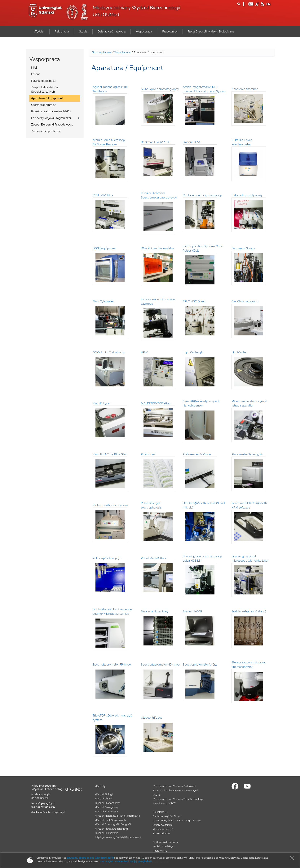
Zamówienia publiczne (46, 131)
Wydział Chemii (104, 799)
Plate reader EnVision (197, 454)
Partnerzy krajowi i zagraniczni (51, 118)
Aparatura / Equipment (47, 98)
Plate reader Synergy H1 (247, 454)
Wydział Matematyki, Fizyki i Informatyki (117, 816)
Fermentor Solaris (243, 248)
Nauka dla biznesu (43, 81)
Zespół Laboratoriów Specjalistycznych (45, 89)
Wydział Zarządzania (107, 833)
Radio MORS (160, 851)
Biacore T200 (191, 142)
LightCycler (239, 352)
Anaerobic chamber (245, 89)
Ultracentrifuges (152, 718)
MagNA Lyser (102, 403)
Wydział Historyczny (106, 812)
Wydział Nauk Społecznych (110, 820)
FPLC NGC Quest (194, 301)
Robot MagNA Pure (154, 558)
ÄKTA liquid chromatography (160, 89)
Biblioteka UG (161, 812)
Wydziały (100, 786)
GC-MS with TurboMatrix (109, 352)
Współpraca (122, 52)
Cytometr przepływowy (247, 195)
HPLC (145, 352)
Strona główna (102, 52)
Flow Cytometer (103, 301)
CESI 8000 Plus (103, 195)
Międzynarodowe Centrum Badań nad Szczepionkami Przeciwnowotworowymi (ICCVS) (175, 790)
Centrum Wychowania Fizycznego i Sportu (177, 821)
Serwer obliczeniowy (154, 611)
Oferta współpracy (43, 105)
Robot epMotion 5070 (107, 558)
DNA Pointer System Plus (157, 248)
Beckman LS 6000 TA (155, 142)
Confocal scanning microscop (202, 195)
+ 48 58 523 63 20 (45, 803)
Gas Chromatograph (245, 301)
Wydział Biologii (104, 794)
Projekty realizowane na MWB (51, 111)
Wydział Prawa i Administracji (112, 829)
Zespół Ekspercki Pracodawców (52, 125)
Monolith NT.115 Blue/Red (110, 454)
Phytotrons (148, 454)
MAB (34, 68)
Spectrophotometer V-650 (200, 665)
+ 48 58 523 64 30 (45, 807)
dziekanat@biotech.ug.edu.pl (48, 812)
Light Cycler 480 (194, 352)
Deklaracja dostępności (166, 842)
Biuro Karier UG (161, 834)
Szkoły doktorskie (163, 825)
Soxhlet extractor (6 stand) (249, 611)
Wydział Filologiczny (107, 807)
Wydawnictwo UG (163, 829)
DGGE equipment (104, 248)
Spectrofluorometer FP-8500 (112, 665)
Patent (35, 74)
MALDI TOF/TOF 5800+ (156, 403)
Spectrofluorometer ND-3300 (160, 665)
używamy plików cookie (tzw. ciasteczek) (90, 858)
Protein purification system (110, 505)
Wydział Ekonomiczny (107, 803)
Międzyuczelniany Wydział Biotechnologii (118, 837)
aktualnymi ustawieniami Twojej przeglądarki (126, 861)
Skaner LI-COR (192, 611)
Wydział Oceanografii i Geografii (113, 824)
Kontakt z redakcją (163, 846)
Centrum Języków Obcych (168, 816)
